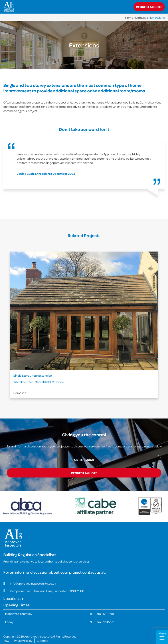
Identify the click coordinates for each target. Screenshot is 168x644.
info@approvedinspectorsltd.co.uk (33, 577)
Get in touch (84, 460)
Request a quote (149, 7)
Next (161, 328)
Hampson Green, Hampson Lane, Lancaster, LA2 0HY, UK (47, 584)
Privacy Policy (23, 634)
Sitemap (43, 634)
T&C (6, 634)
